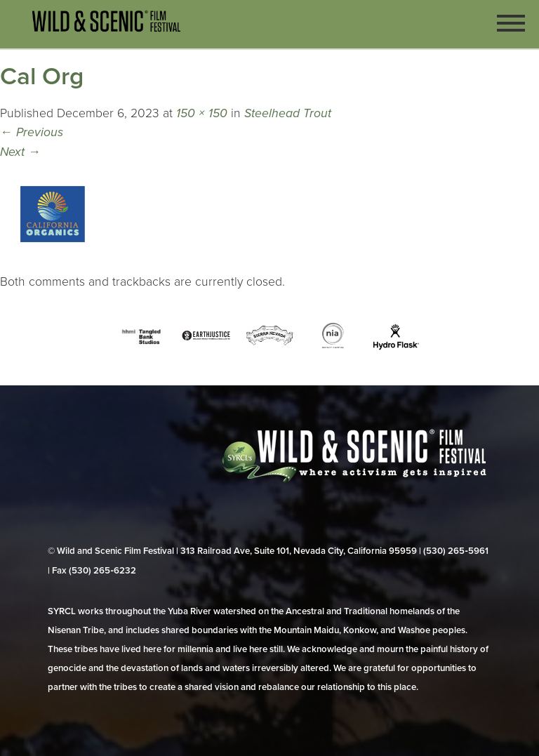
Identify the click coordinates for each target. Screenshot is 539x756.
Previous (32, 132)
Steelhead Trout (288, 113)
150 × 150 (202, 113)
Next (20, 152)
